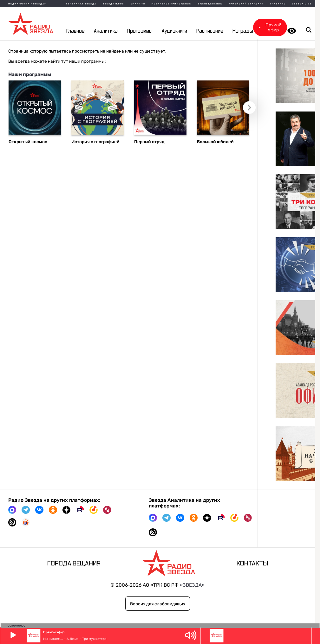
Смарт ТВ (138, 4)
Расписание (210, 31)
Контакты (252, 564)
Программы (140, 31)
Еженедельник (210, 4)
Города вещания (74, 564)
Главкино (278, 4)
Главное (75, 31)
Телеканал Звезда (81, 4)
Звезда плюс (113, 4)
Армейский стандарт (246, 4)
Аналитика (106, 31)
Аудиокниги (174, 31)
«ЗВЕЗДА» (192, 585)
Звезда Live (302, 4)
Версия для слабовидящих (158, 604)
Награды (243, 31)
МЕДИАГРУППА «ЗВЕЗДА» (27, 4)
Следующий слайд (252, 110)
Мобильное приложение (171, 4)
